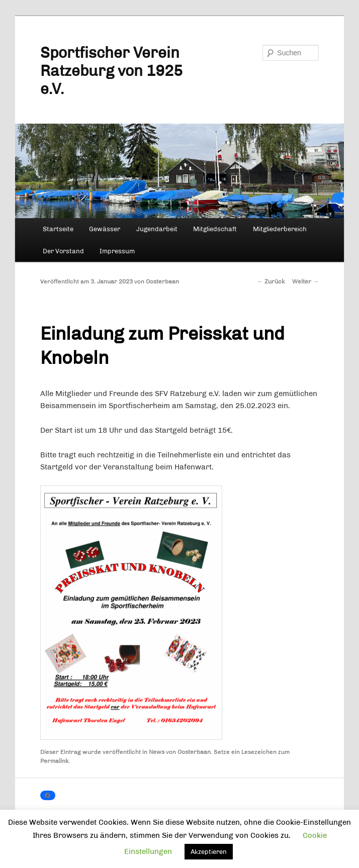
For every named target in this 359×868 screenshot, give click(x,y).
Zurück (271, 281)
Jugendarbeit (157, 229)
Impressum (117, 251)
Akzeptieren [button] (209, 852)
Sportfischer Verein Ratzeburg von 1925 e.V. (111, 71)
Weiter (305, 281)
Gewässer (105, 229)
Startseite (58, 229)
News (157, 752)
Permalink (54, 761)
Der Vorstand (63, 251)
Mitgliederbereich (280, 229)
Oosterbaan (162, 281)
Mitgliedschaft (215, 229)
